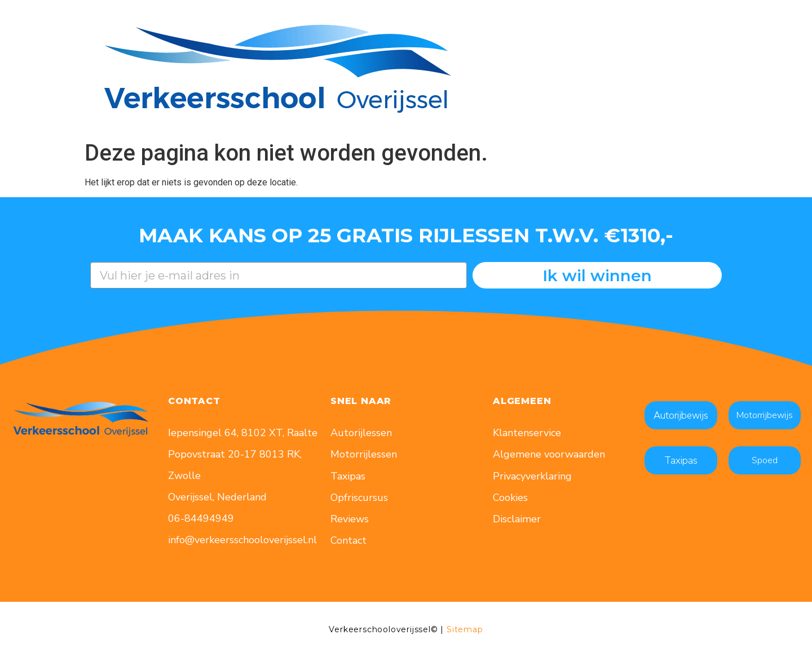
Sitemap (465, 629)
